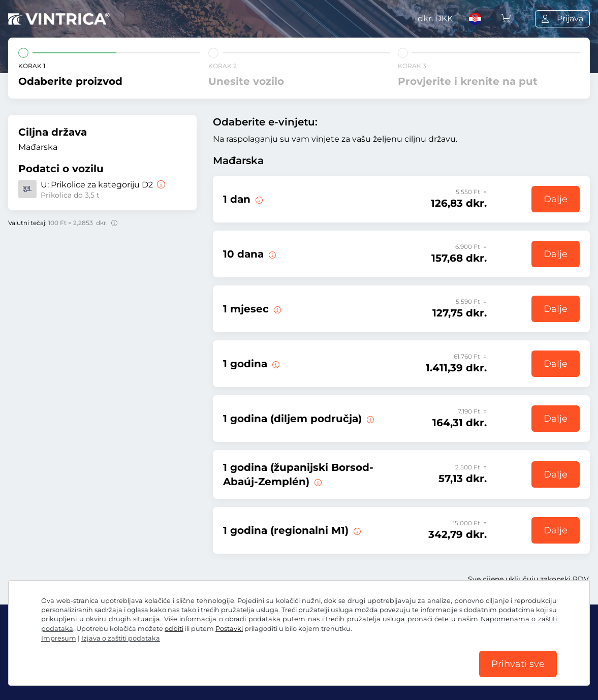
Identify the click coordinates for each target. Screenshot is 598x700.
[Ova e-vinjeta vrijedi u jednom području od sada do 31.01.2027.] (369, 419)
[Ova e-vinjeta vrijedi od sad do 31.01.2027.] (275, 364)
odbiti (174, 629)
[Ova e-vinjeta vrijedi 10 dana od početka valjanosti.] (271, 254)
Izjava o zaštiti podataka (121, 638)
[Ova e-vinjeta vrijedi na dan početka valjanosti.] (258, 199)
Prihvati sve (518, 664)
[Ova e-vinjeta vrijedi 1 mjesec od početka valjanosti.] (276, 309)
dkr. (435, 19)
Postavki (229, 629)
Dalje (556, 199)
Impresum (59, 638)
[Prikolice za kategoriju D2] (160, 185)
